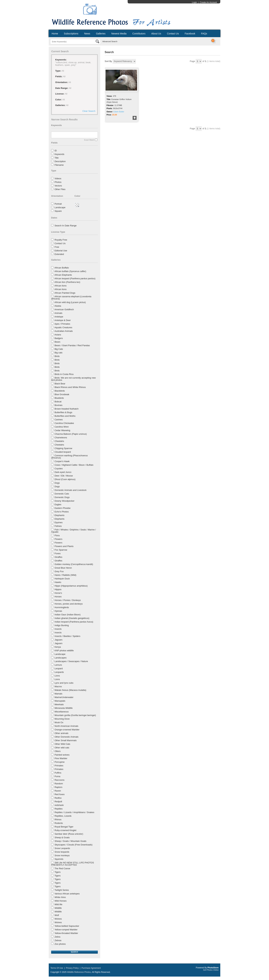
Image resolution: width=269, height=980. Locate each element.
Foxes (58, 553)
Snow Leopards (62, 848)
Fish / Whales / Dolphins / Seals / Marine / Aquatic (74, 531)
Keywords (59, 154)
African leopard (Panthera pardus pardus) (75, 278)
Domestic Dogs (62, 497)
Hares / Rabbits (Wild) (65, 575)
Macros (58, 686)
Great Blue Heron (63, 568)
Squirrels (59, 859)
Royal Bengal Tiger (64, 827)
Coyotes (59, 469)
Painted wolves (62, 755)
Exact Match (89, 140)
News (87, 34)
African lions (60, 286)
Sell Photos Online (211, 970)
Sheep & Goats (62, 837)
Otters (58, 751)
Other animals (62, 733)
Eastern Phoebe (63, 508)
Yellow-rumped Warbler (66, 930)
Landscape (60, 207)
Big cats (59, 353)
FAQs (204, 34)
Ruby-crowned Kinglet (65, 830)
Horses (58, 597)
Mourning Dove (62, 719)
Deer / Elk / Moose (64, 476)
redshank (59, 805)
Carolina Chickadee (64, 423)
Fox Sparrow (61, 550)
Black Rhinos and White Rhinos (70, 387)
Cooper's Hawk (62, 461)
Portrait (58, 204)
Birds (57, 356)
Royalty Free (61, 240)
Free (57, 247)
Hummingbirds (62, 607)
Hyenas (58, 611)
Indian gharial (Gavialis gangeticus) (72, 618)
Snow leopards (62, 852)
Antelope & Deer (63, 320)
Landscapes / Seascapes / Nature (71, 661)
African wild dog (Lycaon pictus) (70, 302)
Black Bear (60, 384)
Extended (59, 254)
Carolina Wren (62, 427)
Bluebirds (59, 398)
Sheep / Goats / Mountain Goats (71, 841)
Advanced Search (110, 41)
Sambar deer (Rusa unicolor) (69, 834)
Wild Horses (61, 901)
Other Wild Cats (62, 744)
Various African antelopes (67, 894)
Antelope (59, 317)
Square (58, 211)
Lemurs (58, 665)
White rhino (60, 897)
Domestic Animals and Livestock (71, 490)
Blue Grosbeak (62, 394)
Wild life (59, 904)
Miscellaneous (62, 712)
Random (59, 784)
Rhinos (58, 819)
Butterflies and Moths (65, 416)
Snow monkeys (62, 855)
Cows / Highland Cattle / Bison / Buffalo (74, 465)
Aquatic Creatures (63, 327)
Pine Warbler (61, 758)
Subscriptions (71, 34)
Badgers (59, 338)
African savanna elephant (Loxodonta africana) (71, 298)
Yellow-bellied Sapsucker (67, 926)
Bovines (59, 405)
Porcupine (60, 762)
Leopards (59, 672)
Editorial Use (61, 251)
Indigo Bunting (62, 625)
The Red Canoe (62, 868)
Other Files (60, 189)
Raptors (59, 787)
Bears (57, 342)
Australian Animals (64, 331)
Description (60, 161)
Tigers (57, 872)
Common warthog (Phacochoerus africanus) (69, 457)
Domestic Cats (62, 494)
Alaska (58, 306)
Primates (59, 766)
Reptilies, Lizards (63, 816)
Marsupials (60, 701)
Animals (58, 313)
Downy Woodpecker (65, 501)
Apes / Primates (62, 324)
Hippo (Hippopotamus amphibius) (71, 586)
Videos (58, 178)
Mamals (59, 694)
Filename (59, 165)
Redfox (58, 798)
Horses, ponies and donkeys (69, 604)
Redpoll (58, 802)
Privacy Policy (72, 968)
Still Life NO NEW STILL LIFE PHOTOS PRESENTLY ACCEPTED (72, 864)
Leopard (59, 668)
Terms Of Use (57, 968)
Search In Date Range (66, 226)
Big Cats (59, 349)
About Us (156, 34)
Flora (57, 535)
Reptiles (59, 809)
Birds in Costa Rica (64, 374)
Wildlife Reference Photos (79, 972)
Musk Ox (59, 722)
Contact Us (173, 34)
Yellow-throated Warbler (66, 933)
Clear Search (89, 111)
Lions (57, 676)
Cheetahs (59, 441)
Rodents (59, 823)
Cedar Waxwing (62, 430)
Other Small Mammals (66, 740)
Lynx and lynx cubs (64, 683)
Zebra (57, 937)
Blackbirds (60, 391)
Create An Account (208, 2)
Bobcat (58, 402)
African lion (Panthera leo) (67, 282)
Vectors (58, 186)
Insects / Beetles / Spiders (67, 636)
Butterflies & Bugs (63, 412)
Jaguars (59, 640)
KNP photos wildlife (64, 651)
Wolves (58, 919)
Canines (59, 420)
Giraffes (58, 557)
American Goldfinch (64, 309)
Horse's (58, 593)
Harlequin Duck (62, 579)
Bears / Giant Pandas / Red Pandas (72, 345)
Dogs (57, 483)
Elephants (60, 515)
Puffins (58, 773)
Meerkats (59, 704)
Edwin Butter (119, 112)
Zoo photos (60, 944)
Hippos (58, 589)
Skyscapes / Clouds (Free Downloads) (74, 845)
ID (56, 151)
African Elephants (63, 275)
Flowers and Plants (64, 546)
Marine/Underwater (64, 697)
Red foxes (60, 794)
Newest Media (119, 34)
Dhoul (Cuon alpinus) (65, 479)
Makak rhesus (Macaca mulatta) (70, 690)
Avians (58, 335)
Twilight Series (62, 890)
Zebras (58, 940)
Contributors (139, 34)
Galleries (101, 34)
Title (56, 158)
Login (194, 2)
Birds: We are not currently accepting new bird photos (73, 379)
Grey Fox (59, 571)
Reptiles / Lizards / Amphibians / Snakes (74, 812)
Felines (58, 526)
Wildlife (58, 908)
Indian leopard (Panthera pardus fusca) (74, 622)
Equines (59, 522)
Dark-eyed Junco (63, 472)
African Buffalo (62, 268)
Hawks (58, 582)
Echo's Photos (62, 512)
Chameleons (61, 438)
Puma (57, 776)
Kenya (58, 647)
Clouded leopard (63, 452)
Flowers (59, 539)
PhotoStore (213, 968)
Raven (58, 791)
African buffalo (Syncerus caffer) (70, 271)
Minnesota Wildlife (64, 708)
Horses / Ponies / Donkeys (68, 600)
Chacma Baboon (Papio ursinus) (71, 434)
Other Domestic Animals (66, 737)
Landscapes (61, 658)
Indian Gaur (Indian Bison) (68, 615)
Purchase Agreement (91, 968)
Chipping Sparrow (63, 448)
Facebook (190, 34)
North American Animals (66, 726)
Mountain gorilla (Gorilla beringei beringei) (75, 715)
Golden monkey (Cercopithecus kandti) (74, 564)
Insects (58, 629)
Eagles (58, 504)
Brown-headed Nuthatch (67, 409)
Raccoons (60, 780)
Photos (58, 182)
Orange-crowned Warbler (67, 730)
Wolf (57, 915)
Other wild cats (62, 748)
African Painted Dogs (65, 293)
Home (55, 34)
